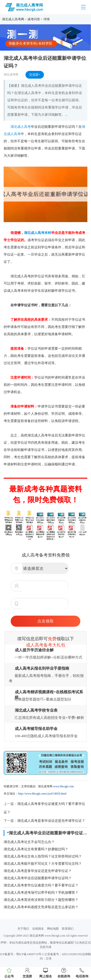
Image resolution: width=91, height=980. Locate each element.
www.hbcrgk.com (63, 786)
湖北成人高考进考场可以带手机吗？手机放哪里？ (41, 893)
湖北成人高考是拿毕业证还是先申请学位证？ (51, 821)
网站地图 (53, 929)
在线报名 (38, 929)
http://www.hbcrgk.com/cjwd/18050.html (42, 794)
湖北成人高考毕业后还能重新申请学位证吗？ (38, 878)
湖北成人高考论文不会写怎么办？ (29, 842)
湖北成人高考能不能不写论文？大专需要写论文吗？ (43, 864)
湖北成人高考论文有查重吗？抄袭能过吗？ (36, 849)
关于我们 (23, 929)
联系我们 (68, 929)
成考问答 (34, 19)
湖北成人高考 (21, 127)
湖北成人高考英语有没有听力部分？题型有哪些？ (41, 900)
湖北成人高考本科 (38, 233)
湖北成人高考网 (13, 19)
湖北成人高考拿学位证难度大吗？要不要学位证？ (41, 885)
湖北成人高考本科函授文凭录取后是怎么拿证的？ (41, 907)
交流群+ (35, 75)
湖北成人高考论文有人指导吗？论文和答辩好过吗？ (43, 856)
